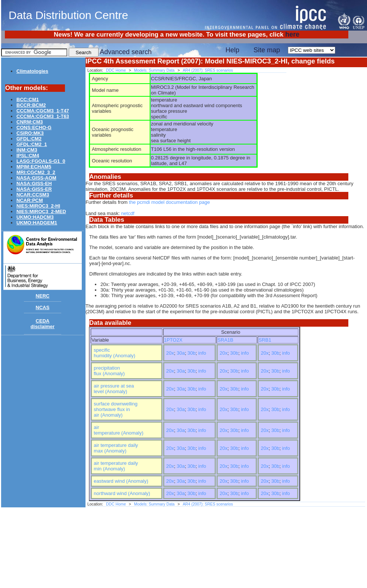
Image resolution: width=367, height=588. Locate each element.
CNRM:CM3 (30, 122)
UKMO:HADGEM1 (37, 223)
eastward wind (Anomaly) (121, 481)
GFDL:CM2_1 (32, 144)
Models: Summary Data (154, 70)
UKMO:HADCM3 (35, 217)
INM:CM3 (27, 150)
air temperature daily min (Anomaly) (116, 466)
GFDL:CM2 (29, 139)
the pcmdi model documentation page (169, 202)
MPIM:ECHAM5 (34, 167)
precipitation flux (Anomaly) (109, 371)
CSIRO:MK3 (30, 133)
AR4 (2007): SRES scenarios (208, 70)
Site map (267, 50)
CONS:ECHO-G (34, 127)
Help (232, 50)
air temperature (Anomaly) (119, 430)
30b (192, 353)
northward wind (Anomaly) (122, 493)
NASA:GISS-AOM (36, 178)
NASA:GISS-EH (34, 183)
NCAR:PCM (30, 200)
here (292, 34)
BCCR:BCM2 (31, 105)
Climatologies (32, 71)
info (202, 353)
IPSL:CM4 (28, 155)
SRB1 (265, 340)
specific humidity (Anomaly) (114, 353)
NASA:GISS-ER (34, 189)
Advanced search (126, 52)
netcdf (127, 213)
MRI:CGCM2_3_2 (36, 172)
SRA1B (225, 340)
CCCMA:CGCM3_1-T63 (43, 116)
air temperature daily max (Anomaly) (116, 448)
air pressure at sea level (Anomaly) (114, 389)
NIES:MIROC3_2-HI (38, 206)
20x (170, 353)
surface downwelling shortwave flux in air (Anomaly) (116, 409)
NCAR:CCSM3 (33, 195)
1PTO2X (173, 340)
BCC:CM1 (28, 99)
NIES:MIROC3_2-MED (41, 211)
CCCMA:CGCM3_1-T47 (43, 111)
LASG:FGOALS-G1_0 (41, 161)
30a (181, 353)
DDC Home (116, 70)
